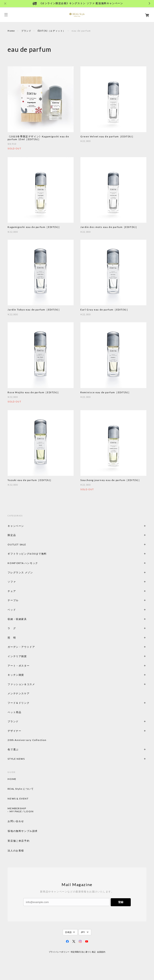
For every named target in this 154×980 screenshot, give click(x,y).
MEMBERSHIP (17, 808)
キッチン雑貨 (27, 675)
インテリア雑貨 (27, 656)
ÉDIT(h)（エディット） (52, 31)
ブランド (26, 31)
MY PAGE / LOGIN (22, 811)
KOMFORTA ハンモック (23, 563)
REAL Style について (21, 789)
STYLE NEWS (16, 759)
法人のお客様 (16, 851)
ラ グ (12, 628)
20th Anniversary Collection (27, 740)
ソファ (19, 582)
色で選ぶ (13, 749)
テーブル (13, 600)
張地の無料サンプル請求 (23, 831)
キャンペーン (16, 526)
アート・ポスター (28, 666)
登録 (121, 902)
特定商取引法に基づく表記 (83, 952)
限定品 (12, 535)
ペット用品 (14, 712)
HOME (12, 779)
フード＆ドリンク (19, 703)
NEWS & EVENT (18, 799)
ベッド (12, 610)
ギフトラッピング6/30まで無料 (27, 554)
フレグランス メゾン (20, 572)
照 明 (12, 638)
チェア (13, 591)
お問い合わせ (16, 821)
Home (11, 31)
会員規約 (101, 952)
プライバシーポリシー (59, 952)
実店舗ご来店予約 (19, 841)
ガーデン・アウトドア (21, 647)
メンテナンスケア (19, 693)
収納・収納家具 (28, 619)
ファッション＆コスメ (21, 684)
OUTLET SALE (17, 544)
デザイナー (14, 731)
